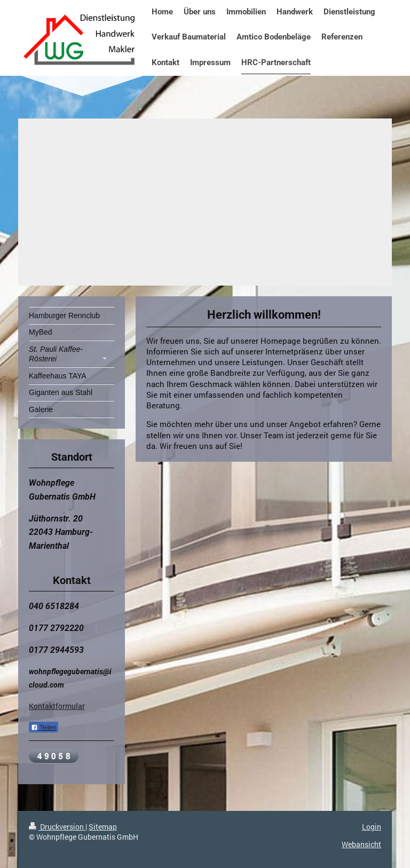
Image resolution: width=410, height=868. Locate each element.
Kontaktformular (57, 706)
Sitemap (103, 827)
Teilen (44, 728)
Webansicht (361, 844)
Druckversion (57, 827)
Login (372, 827)
